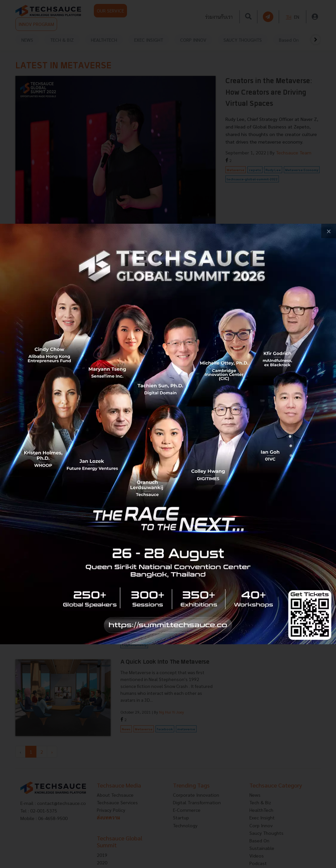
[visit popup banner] (168, 434)
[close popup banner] (329, 231)
